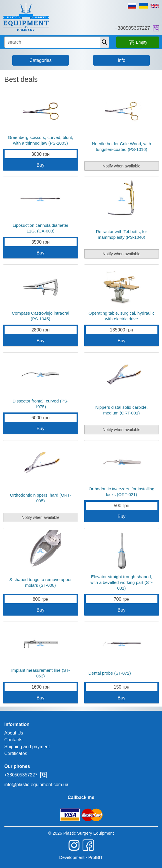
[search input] (57, 42)
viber (156, 28)
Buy (41, 165)
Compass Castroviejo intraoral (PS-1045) (40, 316)
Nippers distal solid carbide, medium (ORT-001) (122, 410)
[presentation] (105, 42)
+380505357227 (132, 28)
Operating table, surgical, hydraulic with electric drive (122, 316)
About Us (14, 733)
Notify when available (121, 166)
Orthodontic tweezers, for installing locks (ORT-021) (121, 492)
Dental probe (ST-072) (110, 673)
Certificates (16, 753)
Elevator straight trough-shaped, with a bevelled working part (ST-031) (121, 582)
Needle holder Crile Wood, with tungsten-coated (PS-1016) (122, 146)
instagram (74, 845)
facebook (88, 845)
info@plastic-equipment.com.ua (36, 785)
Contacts (13, 740)
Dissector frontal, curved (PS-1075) (41, 404)
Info (122, 60)
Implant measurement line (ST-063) (40, 673)
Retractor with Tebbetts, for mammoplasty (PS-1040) (122, 234)
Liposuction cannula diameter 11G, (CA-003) (40, 228)
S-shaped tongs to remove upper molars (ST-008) (41, 582)
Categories (40, 60)
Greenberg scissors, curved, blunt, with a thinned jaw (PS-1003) (41, 140)
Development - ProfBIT (81, 857)
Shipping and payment (27, 747)
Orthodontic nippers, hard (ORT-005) (41, 498)
